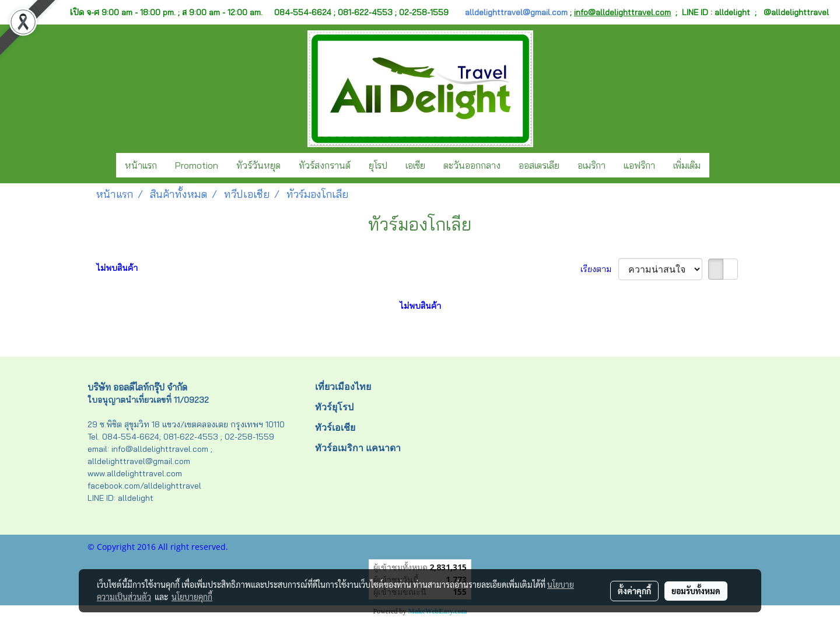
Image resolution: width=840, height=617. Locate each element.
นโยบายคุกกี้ (192, 597)
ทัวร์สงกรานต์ (325, 165)
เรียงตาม (599, 269)
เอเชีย (415, 165)
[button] (720, 165)
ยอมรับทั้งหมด (696, 591)
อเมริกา (591, 165)
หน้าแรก (141, 165)
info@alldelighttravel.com (622, 12)
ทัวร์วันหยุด (258, 165)
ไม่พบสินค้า (117, 268)
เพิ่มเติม (687, 165)
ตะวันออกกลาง (472, 165)
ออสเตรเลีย (539, 165)
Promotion (197, 165)
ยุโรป (378, 165)
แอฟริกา (639, 165)
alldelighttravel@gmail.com (516, 12)
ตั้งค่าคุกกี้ (634, 591)
